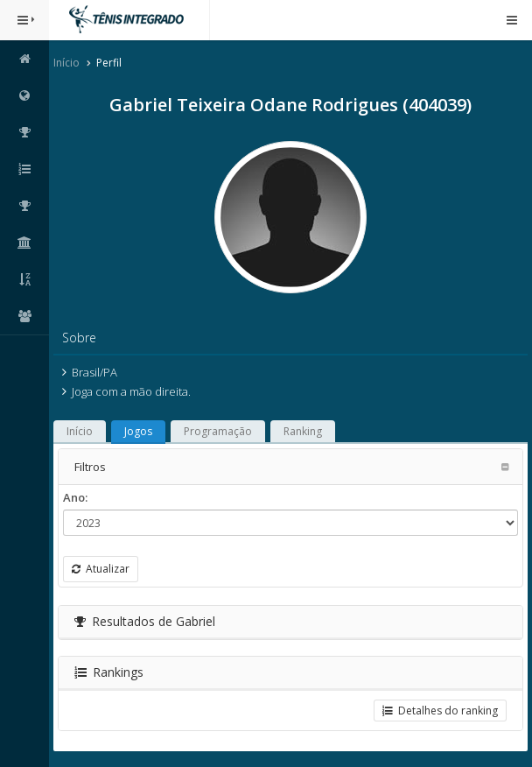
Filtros (90, 467)
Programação (218, 431)
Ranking (303, 431)
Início (66, 63)
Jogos (138, 431)
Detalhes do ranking (440, 711)
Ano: (75, 497)
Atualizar (101, 569)
